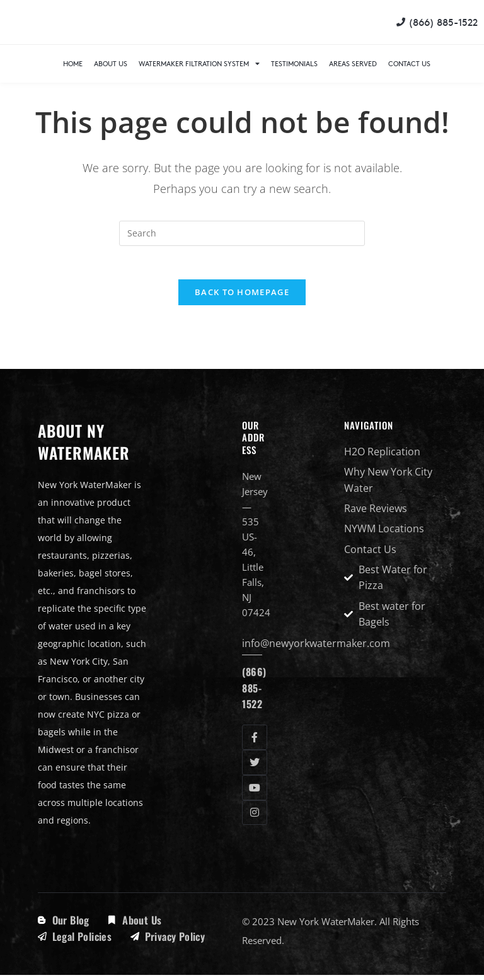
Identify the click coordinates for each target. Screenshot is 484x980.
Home (73, 63)
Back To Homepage (242, 297)
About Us (111, 63)
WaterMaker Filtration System (199, 63)
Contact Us (409, 63)
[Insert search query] (242, 233)
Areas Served (353, 63)
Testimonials (294, 63)
